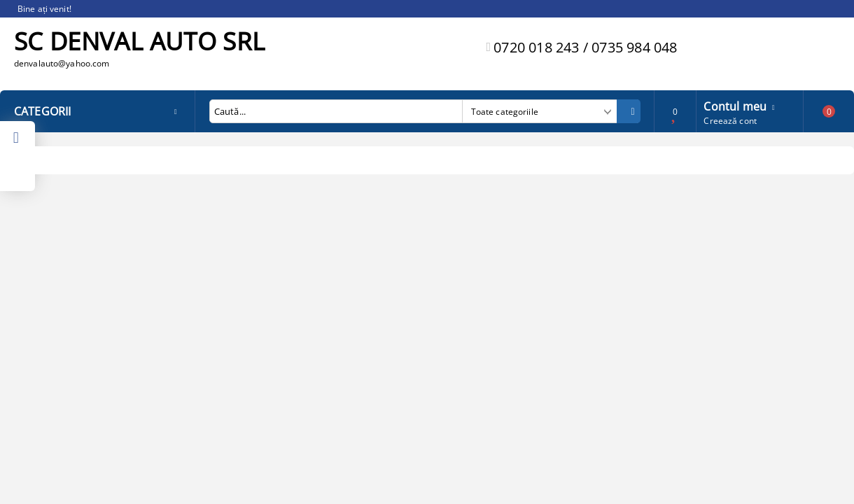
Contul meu (735, 105)
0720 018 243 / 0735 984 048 (585, 47)
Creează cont (730, 121)
